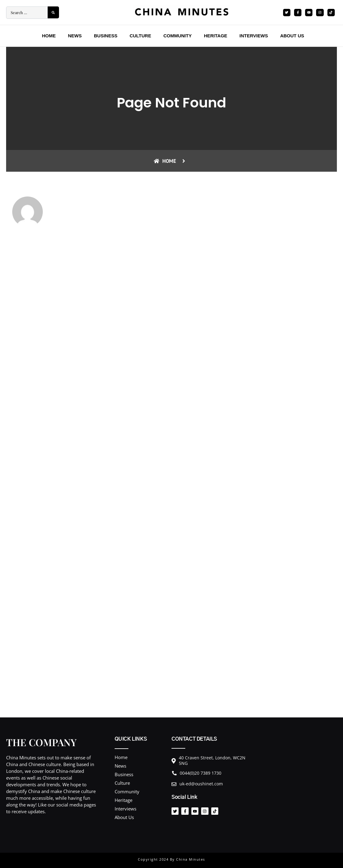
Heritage (216, 36)
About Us (292, 36)
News (75, 36)
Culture (140, 36)
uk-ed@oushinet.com (201, 784)
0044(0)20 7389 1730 (201, 773)
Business (106, 36)
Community (177, 36)
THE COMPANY (41, 742)
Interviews (254, 36)
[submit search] (53, 12)
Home (49, 36)
